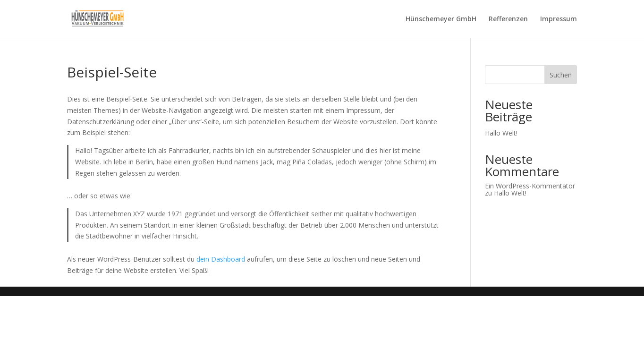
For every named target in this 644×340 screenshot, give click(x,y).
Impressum (559, 19)
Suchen (561, 75)
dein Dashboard (221, 259)
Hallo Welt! (501, 133)
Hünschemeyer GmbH (441, 19)
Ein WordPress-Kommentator (530, 186)
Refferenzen (508, 19)
